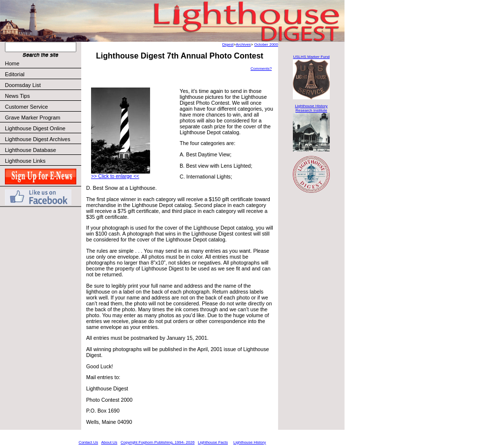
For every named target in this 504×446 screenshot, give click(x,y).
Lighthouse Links (25, 161)
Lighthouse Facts (213, 442)
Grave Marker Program (32, 118)
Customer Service (43, 107)
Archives (243, 45)
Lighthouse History (250, 442)
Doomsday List (23, 85)
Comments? (261, 69)
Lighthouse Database (31, 150)
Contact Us (89, 442)
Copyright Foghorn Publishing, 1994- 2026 (157, 442)
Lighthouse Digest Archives (38, 139)
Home (12, 63)
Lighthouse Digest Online (35, 128)
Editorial (43, 74)
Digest (228, 45)
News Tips (17, 96)
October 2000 (266, 45)
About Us (109, 442)
